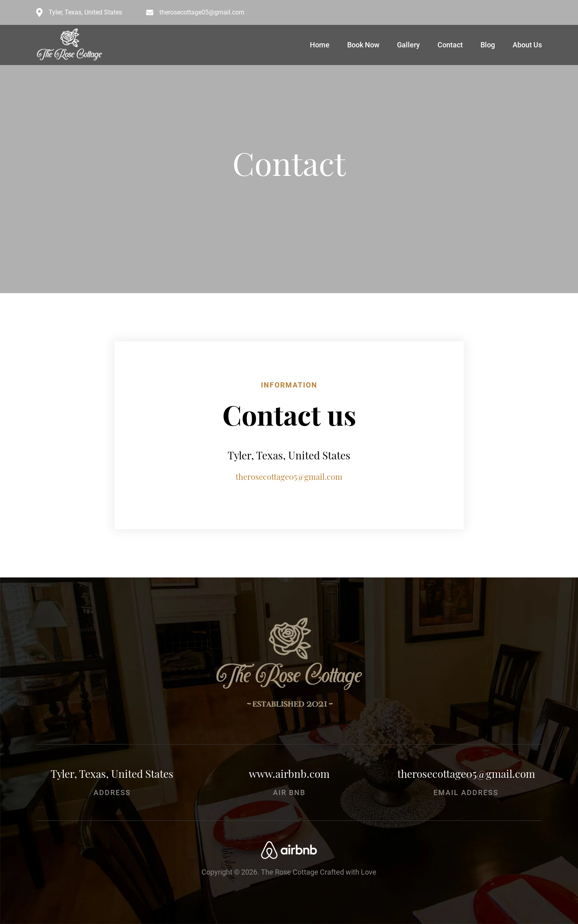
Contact (450, 45)
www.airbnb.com (289, 774)
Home (320, 45)
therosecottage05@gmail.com (202, 12)
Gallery (408, 45)
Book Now (363, 45)
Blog (488, 45)
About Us (527, 45)
